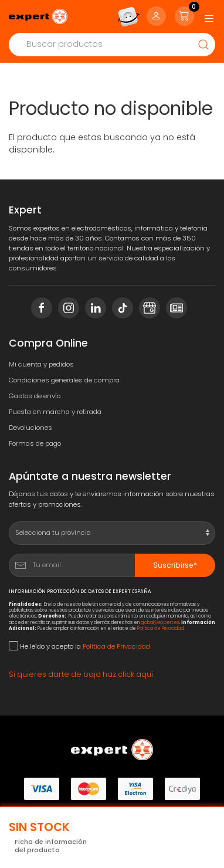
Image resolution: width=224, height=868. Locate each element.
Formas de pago (35, 443)
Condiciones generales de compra (64, 380)
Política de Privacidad (160, 628)
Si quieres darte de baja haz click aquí (81, 674)
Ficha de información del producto (51, 846)
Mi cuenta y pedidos (41, 364)
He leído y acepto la (79, 646)
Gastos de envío (35, 396)
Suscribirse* (175, 565)
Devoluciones (30, 428)
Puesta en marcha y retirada (55, 412)
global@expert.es (160, 623)
